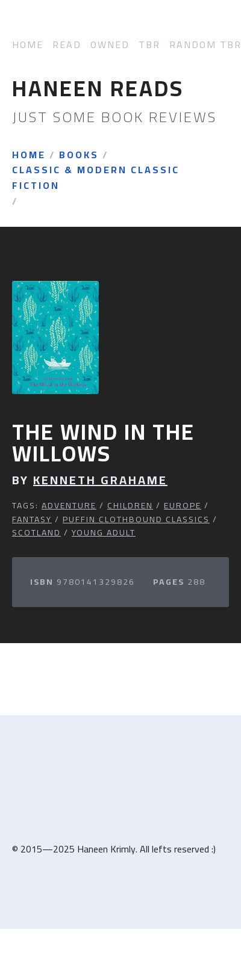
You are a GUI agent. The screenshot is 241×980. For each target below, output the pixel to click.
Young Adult (104, 532)
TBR (149, 45)
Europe (183, 505)
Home (28, 45)
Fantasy (32, 519)
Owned (110, 45)
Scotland (36, 532)
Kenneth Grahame (100, 480)
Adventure (69, 505)
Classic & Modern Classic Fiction (96, 178)
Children (130, 505)
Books (79, 155)
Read (67, 45)
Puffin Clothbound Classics (136, 519)
